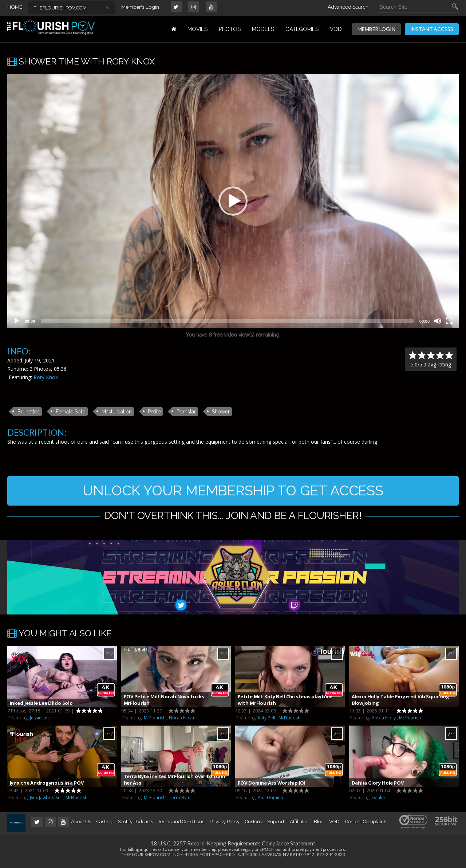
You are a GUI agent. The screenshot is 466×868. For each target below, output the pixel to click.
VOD (336, 29)
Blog (319, 825)
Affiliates (299, 825)
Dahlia (378, 801)
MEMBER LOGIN (376, 29)
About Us (81, 825)
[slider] (227, 321)
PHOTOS (230, 29)
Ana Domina (270, 801)
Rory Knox (46, 377)
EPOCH (267, 853)
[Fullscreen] (449, 321)
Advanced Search (348, 7)
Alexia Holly (384, 721)
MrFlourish (155, 721)
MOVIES (198, 29)
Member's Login (140, 7)
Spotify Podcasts (135, 825)
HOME (15, 7)
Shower (221, 412)
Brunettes (29, 412)
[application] (233, 201)
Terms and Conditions (181, 825)
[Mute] (438, 321)
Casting (104, 825)
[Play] (17, 321)
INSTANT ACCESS (432, 29)
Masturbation (117, 412)
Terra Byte (180, 801)
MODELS (263, 29)
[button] (233, 201)
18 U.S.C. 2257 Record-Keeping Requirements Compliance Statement (233, 847)
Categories (302, 29)
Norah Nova (181, 721)
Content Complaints (366, 825)
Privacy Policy (225, 825)
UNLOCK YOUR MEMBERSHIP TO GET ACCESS (233, 492)
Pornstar (186, 412)
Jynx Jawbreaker (46, 801)
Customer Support (265, 825)
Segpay (247, 853)
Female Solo (71, 412)
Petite (154, 412)
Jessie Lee (40, 721)
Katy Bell (266, 721)
